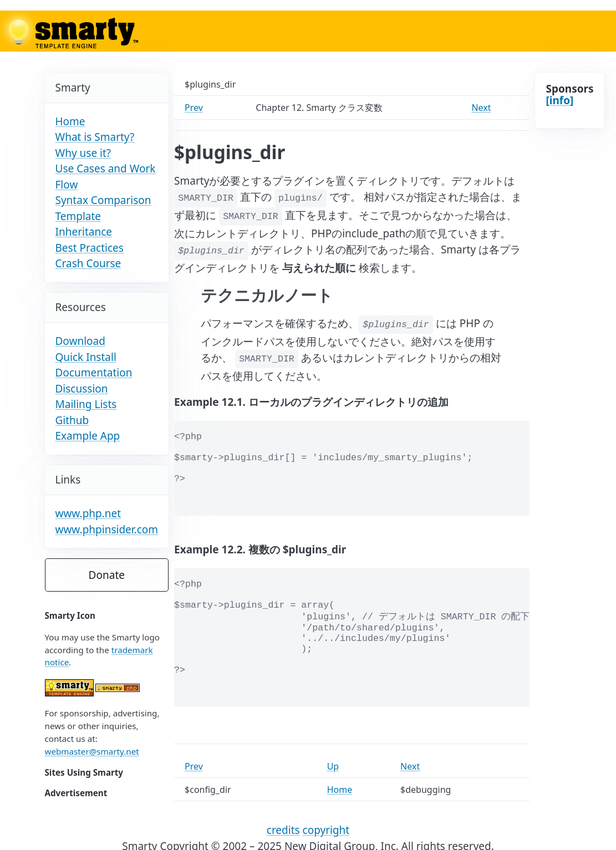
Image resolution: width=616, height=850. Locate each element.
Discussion (82, 389)
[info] (559, 100)
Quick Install (86, 357)
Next (481, 108)
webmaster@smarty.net (92, 751)
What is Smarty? (95, 137)
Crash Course (88, 263)
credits (283, 830)
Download (80, 341)
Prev (194, 108)
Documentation (94, 373)
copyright (326, 830)
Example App (88, 436)
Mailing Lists (86, 404)
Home (70, 121)
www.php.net (88, 513)
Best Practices (90, 248)
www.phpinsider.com (107, 530)
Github (72, 420)
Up (333, 766)
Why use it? (83, 153)
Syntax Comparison (103, 200)
